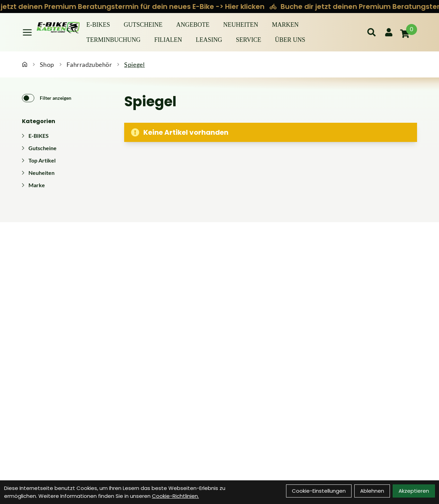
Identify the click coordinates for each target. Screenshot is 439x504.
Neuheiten (241, 25)
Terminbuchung (114, 40)
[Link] (27, 32)
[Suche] (371, 32)
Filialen (168, 40)
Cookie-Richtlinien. (175, 496)
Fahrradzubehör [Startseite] (89, 64)
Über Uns (290, 40)
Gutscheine (143, 25)
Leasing (209, 40)
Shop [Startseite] (47, 64)
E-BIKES (98, 25)
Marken (285, 25)
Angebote (193, 25)
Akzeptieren (414, 491)
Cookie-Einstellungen (319, 491)
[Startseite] (25, 64)
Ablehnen (372, 491)
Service (249, 40)
